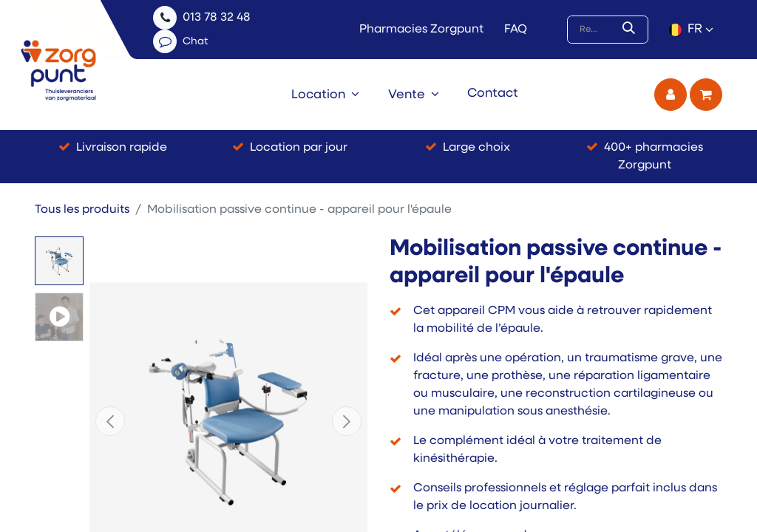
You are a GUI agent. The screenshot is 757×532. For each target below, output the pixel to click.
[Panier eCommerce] (706, 95)
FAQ (516, 30)
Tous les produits (82, 210)
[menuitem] (325, 95)
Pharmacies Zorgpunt (421, 30)
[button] (110, 421)
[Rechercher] (632, 30)
